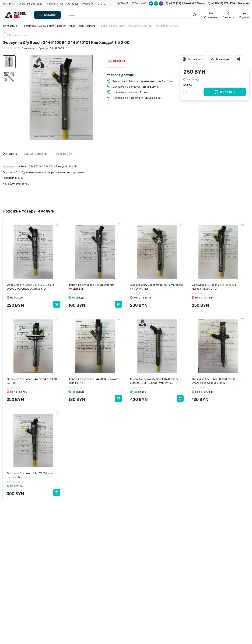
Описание (10, 154)
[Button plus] (198, 90)
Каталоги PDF (55, 4)
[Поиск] (195, 15)
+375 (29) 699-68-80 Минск (185, 3)
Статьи (102, 4)
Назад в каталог (19, 35)
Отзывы (73, 4)
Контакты (8, 4)
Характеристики (36, 154)
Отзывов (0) (64, 154)
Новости (88, 4)
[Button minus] (198, 94)
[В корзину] (57, 304)
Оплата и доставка (31, 4)
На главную (10, 26)
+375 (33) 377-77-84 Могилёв (229, 3)
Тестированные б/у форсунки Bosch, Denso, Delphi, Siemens (59, 26)
